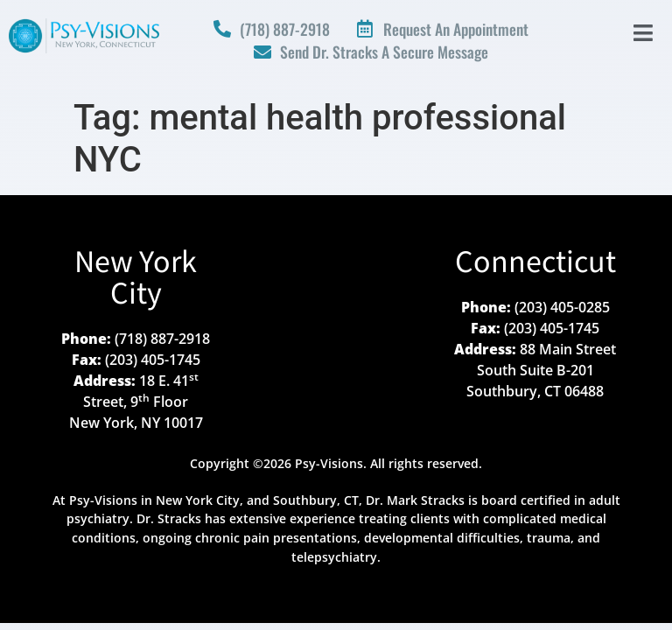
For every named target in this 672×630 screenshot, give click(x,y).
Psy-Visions (103, 500)
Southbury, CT (316, 500)
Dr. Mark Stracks (415, 500)
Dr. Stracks (169, 518)
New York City (136, 279)
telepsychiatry (334, 557)
